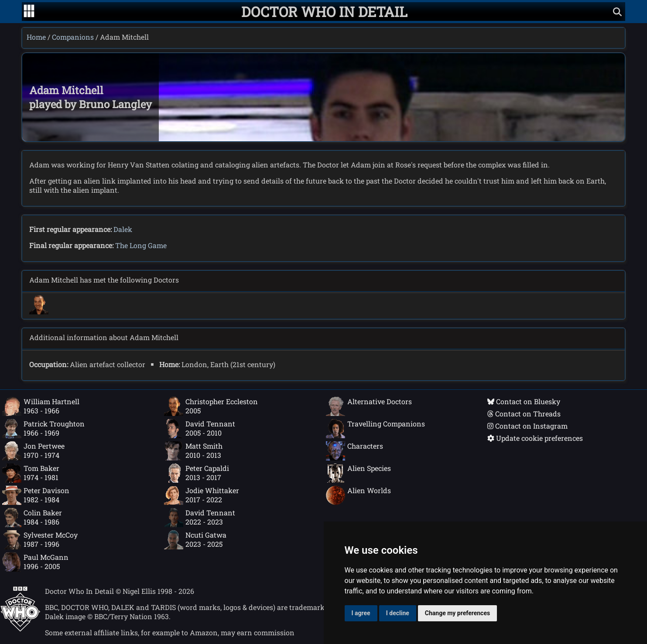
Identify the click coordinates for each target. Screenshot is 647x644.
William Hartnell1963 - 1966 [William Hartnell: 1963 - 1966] (41, 406)
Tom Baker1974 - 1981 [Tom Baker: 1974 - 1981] (31, 473)
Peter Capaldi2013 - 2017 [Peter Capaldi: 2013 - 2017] (197, 473)
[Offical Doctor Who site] (20, 629)
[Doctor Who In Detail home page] (324, 12)
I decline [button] (398, 613)
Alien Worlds (358, 495)
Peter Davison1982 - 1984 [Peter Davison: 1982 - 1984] (36, 495)
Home (36, 37)
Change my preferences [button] (457, 613)
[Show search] (617, 12)
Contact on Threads (524, 414)
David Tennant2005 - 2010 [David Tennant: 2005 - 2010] (200, 429)
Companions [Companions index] (73, 37)
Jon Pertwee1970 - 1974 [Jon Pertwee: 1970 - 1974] (33, 451)
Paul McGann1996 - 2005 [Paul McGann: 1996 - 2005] (35, 562)
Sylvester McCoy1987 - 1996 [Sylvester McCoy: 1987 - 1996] (40, 540)
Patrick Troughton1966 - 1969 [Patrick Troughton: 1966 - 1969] (43, 429)
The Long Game (141, 245)
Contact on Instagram (527, 426)
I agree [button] (361, 613)
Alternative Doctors (369, 406)
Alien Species (358, 473)
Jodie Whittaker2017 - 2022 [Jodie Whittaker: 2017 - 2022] (202, 495)
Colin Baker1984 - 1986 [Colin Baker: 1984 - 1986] (32, 518)
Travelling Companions (375, 429)
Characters (354, 451)
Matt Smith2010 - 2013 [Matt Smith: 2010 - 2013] (193, 451)
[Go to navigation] (29, 12)
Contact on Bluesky (524, 401)
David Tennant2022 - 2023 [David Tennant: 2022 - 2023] (200, 518)
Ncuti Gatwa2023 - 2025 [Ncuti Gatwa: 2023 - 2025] (195, 540)
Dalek (123, 229)
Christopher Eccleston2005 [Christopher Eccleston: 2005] (211, 406)
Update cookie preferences (535, 438)
